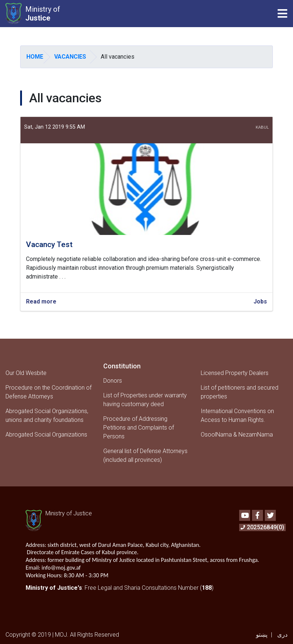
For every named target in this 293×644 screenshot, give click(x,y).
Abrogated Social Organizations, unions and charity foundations (47, 415)
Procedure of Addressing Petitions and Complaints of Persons (139, 428)
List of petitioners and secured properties (240, 392)
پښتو (262, 635)
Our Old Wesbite (26, 373)
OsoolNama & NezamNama (237, 435)
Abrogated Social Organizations (46, 435)
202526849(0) (262, 527)
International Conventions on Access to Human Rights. (237, 415)
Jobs (260, 301)
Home (35, 57)
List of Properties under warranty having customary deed (145, 400)
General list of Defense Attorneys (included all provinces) (145, 455)
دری (282, 635)
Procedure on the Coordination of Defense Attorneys (49, 392)
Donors (113, 381)
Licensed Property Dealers (235, 373)
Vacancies (70, 57)
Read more (41, 302)
